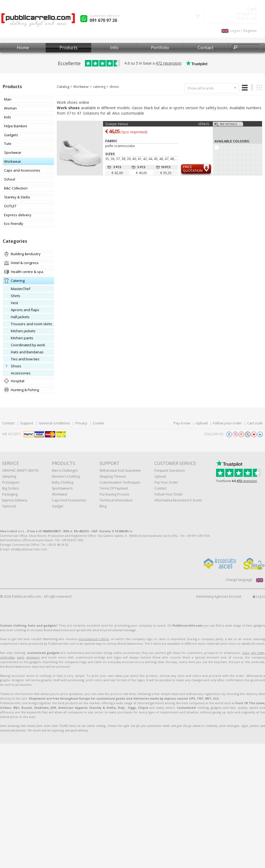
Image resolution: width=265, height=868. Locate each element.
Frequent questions (170, 470)
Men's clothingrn (65, 470)
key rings (258, 653)
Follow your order (227, 423)
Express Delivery (15, 500)
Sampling (9, 476)
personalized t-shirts (94, 639)
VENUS (204, 124)
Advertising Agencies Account (219, 596)
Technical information (116, 500)
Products (69, 48)
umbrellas (7, 657)
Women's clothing (66, 476)
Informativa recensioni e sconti (178, 500)
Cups (246, 653)
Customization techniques (120, 482)
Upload (202, 423)
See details (228, 124)
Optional (9, 506)
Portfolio (160, 48)
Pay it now (182, 423)
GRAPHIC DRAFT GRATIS (20, 470)
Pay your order (166, 482)
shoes (114, 87)
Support (27, 423)
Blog (103, 506)
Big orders (11, 488)
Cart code (255, 423)
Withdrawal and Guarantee (120, 470)
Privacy (81, 423)
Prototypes (11, 482)
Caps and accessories (69, 500)
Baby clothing (63, 482)
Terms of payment (114, 488)
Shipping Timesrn (113, 476)
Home (23, 48)
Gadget (58, 506)
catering (99, 87)
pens (21, 657)
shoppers (33, 657)
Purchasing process (114, 494)
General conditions (54, 423)
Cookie (98, 423)
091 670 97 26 (103, 20)
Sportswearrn (62, 488)
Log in (259, 596)
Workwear (81, 87)
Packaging (10, 494)
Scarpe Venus (117, 124)
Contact (206, 48)
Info (114, 48)
